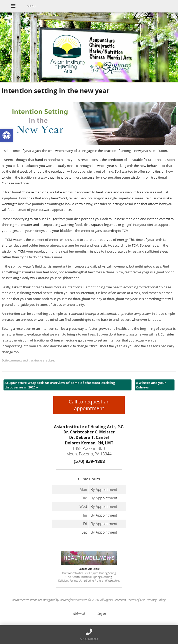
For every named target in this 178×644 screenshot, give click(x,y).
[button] (6, 135)
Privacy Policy (156, 600)
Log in (102, 614)
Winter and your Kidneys (151, 385)
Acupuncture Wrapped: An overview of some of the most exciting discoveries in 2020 (60, 385)
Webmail (79, 614)
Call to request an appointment (89, 405)
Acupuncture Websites (27, 600)
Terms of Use (136, 600)
